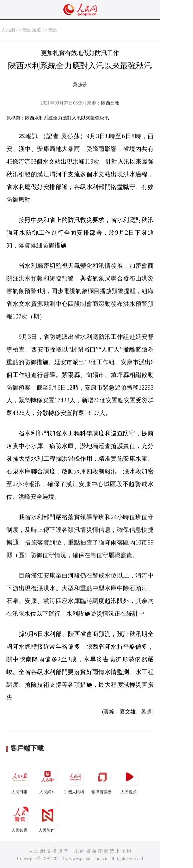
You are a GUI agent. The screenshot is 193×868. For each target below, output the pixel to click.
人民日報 (20, 780)
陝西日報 (110, 103)
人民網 (8, 30)
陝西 (53, 30)
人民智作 (47, 818)
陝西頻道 (32, 30)
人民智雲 (20, 818)
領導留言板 (102, 780)
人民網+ (47, 780)
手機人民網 (75, 780)
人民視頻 (129, 780)
